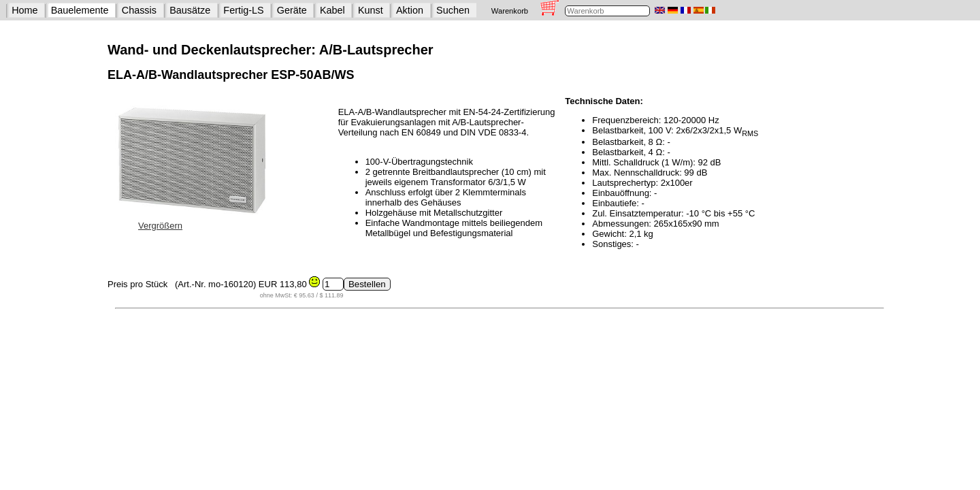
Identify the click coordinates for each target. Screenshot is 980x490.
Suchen (453, 10)
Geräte (292, 10)
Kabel (332, 10)
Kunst (371, 10)
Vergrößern (160, 226)
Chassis (139, 10)
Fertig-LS (243, 10)
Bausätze (190, 10)
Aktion (410, 10)
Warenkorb (510, 11)
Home (24, 10)
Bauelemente (80, 10)
